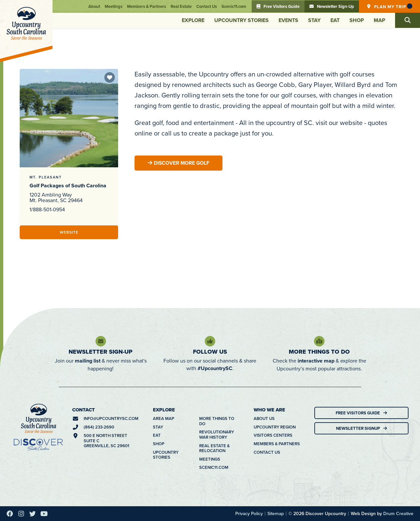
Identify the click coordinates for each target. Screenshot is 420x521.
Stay (314, 20)
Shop (357, 20)
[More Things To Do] (319, 341)
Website (69, 232)
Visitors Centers (273, 435)
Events (288, 20)
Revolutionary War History (217, 435)
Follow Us (210, 352)
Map (379, 20)
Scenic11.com (234, 6)
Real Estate (181, 6)
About (94, 6)
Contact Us (207, 6)
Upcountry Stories (241, 20)
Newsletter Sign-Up (101, 352)
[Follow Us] (210, 341)
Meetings (114, 6)
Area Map (164, 419)
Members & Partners (147, 6)
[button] (408, 20)
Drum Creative (398, 513)
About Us (264, 419)
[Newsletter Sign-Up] (101, 341)
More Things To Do (319, 352)
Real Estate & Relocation (214, 448)
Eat (335, 20)
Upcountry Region (275, 427)
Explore (193, 20)
